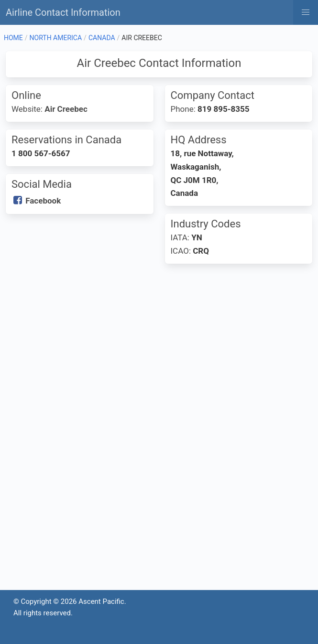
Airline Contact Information (63, 12)
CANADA (102, 38)
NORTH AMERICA (56, 38)
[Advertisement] (159, 348)
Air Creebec (66, 109)
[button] (306, 12)
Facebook (43, 201)
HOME (13, 38)
